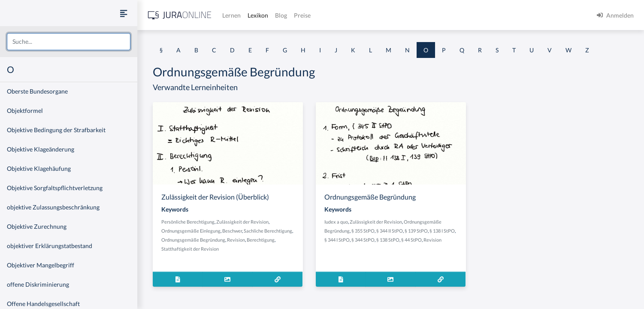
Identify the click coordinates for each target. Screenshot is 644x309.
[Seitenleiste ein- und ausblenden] (124, 13)
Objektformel (25, 111)
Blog (281, 15)
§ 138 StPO (388, 240)
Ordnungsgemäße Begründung (193, 240)
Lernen (231, 15)
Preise (302, 15)
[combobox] (69, 42)
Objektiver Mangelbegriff (41, 265)
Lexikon (258, 15)
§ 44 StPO (411, 240)
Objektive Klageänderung (41, 149)
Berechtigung (261, 240)
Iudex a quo (336, 222)
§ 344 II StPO (390, 231)
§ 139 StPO (416, 231)
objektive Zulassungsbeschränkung (53, 207)
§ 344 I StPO (337, 240)
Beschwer (232, 231)
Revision (236, 240)
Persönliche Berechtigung (188, 222)
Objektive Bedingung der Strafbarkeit (56, 130)
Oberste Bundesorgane (37, 91)
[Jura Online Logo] (180, 15)
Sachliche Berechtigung (268, 231)
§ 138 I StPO (442, 231)
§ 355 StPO (363, 231)
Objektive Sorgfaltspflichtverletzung (55, 188)
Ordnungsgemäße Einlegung (191, 231)
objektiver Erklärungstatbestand (50, 246)
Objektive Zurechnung (37, 226)
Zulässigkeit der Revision (242, 222)
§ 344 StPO (363, 240)
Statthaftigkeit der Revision (190, 249)
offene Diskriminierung (38, 284)
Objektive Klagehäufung (39, 168)
